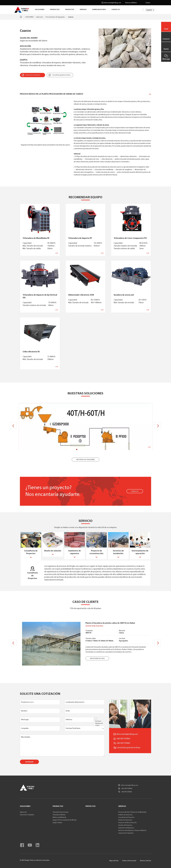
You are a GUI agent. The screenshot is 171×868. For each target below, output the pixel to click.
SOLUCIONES (40, 10)
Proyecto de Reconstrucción (127, 823)
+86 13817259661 (127, 789)
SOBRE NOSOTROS (99, 10)
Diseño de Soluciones (125, 820)
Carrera (148, 3)
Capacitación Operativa (126, 833)
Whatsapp (166, 59)
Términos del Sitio (145, 861)
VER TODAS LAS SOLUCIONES (85, 460)
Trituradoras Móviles (59, 815)
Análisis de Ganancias (125, 815)
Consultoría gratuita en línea (61, 75)
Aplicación (40, 17)
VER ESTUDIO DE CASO (97, 659)
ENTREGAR (29, 762)
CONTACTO (116, 10)
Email (166, 29)
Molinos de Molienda (59, 817)
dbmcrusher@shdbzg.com (113, 3)
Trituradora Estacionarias (61, 812)
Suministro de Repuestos (126, 828)
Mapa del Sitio (114, 861)
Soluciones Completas (27, 815)
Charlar (166, 49)
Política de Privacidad (129, 861)
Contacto (166, 39)
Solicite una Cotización (33, 75)
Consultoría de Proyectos (126, 817)
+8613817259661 (123, 743)
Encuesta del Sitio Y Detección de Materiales (132, 812)
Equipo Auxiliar (57, 823)
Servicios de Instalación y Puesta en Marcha (132, 831)
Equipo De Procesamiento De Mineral (65, 820)
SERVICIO (83, 10)
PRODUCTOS (55, 10)
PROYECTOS (70, 10)
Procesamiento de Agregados (55, 17)
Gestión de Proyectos (125, 825)
